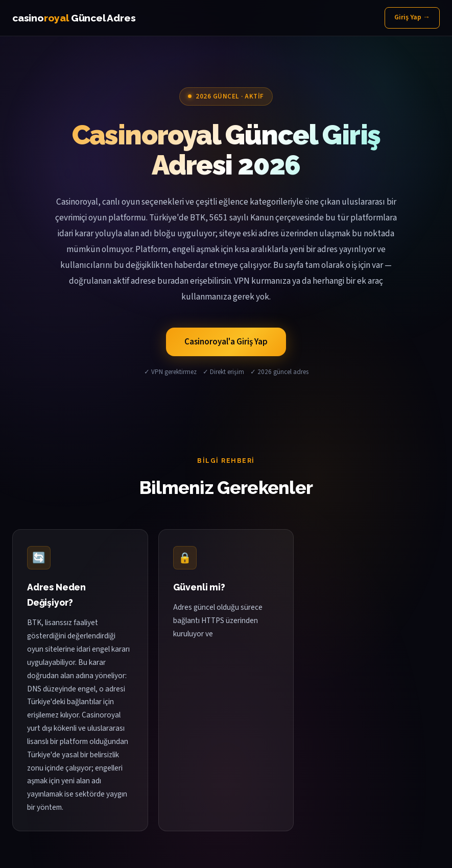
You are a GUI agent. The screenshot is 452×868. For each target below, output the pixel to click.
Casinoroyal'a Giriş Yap (226, 342)
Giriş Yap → (412, 17)
